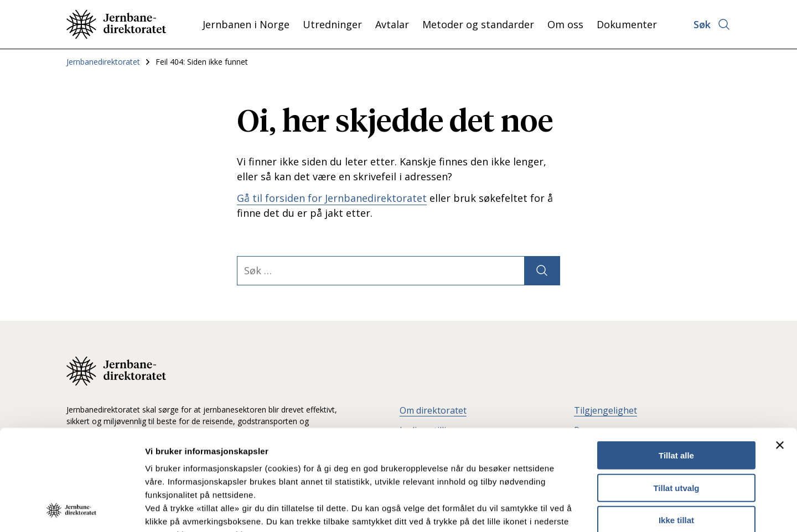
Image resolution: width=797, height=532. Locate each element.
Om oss (565, 24)
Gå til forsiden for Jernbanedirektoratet (332, 198)
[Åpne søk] (712, 24)
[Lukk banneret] (780, 351)
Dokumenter (627, 24)
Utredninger (332, 24)
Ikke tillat (676, 426)
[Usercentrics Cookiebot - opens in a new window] (72, 510)
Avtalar (392, 24)
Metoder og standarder (478, 24)
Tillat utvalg (676, 393)
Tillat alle (676, 361)
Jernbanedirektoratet (103, 62)
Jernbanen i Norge (246, 24)
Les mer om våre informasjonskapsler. (226, 467)
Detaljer (589, 510)
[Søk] (542, 271)
